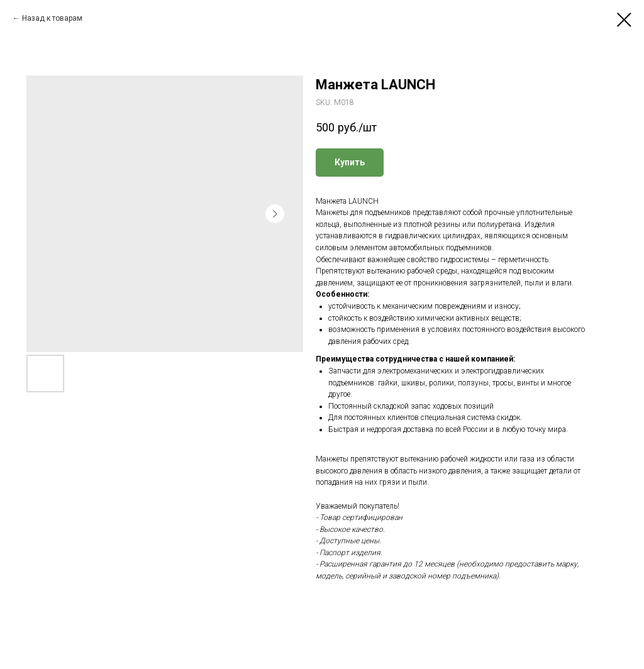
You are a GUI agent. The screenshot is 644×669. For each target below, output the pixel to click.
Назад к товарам (52, 18)
